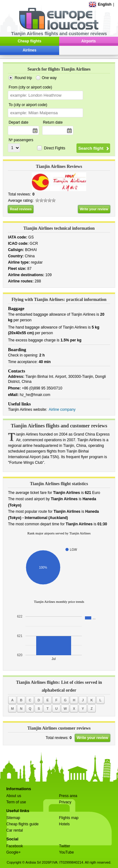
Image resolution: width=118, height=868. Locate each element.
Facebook (15, 846)
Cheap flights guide (22, 824)
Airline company (62, 410)
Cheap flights (29, 41)
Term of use (16, 802)
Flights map (69, 818)
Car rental (15, 830)
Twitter (65, 846)
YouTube (67, 852)
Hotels (65, 824)
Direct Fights (55, 148)
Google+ (14, 852)
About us (14, 796)
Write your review (94, 209)
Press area (68, 796)
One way (49, 78)
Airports (88, 41)
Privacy (65, 802)
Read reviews (21, 209)
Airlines (30, 50)
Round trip (23, 78)
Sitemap (13, 818)
